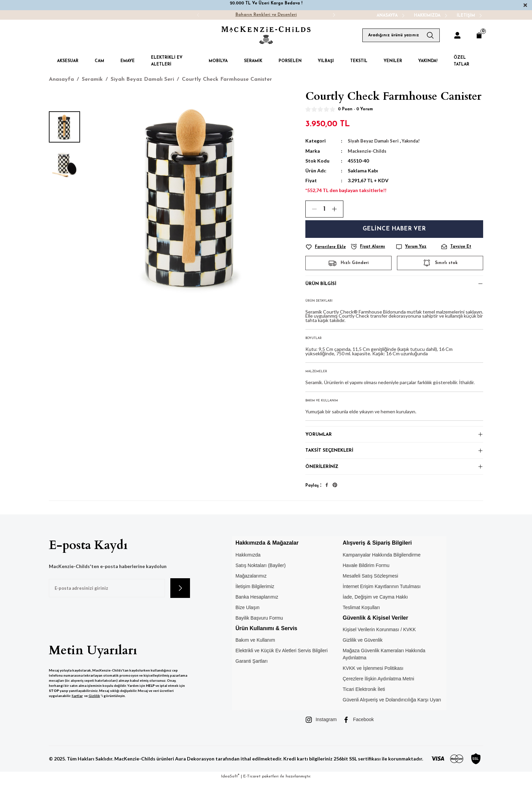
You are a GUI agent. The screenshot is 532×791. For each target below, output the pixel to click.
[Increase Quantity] (337, 209)
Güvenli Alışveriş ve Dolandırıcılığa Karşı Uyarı (392, 710)
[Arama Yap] (433, 35)
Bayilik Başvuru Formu (259, 627)
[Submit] (180, 598)
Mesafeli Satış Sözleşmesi (370, 585)
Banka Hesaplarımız (257, 606)
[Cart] (479, 35)
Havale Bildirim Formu (366, 575)
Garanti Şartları (252, 671)
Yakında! (414, 141)
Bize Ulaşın (248, 617)
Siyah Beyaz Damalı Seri (374, 141)
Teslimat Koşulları (361, 617)
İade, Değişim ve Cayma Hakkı (375, 606)
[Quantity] (324, 209)
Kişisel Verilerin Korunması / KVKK (379, 639)
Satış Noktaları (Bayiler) (261, 575)
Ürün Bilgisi (322, 285)
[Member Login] (457, 35)
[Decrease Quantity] (311, 209)
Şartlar (77, 705)
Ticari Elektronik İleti (364, 699)
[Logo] (266, 35)
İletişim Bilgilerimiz (255, 596)
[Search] (401, 35)
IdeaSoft (230, 786)
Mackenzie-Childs (368, 150)
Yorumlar (319, 438)
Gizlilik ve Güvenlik (363, 650)
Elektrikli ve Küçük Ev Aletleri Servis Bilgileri (282, 660)
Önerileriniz (323, 475)
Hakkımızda (248, 564)
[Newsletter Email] (107, 598)
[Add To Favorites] (327, 247)
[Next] (334, 15)
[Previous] (198, 15)
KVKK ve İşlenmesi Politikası (373, 678)
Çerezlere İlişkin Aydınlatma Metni (378, 689)
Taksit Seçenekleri (331, 456)
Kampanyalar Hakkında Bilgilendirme (382, 564)
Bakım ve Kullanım (255, 650)
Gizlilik (94, 705)
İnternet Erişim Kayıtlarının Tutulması (382, 596)
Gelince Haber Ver (394, 229)
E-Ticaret (252, 786)
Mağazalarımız (251, 585)
